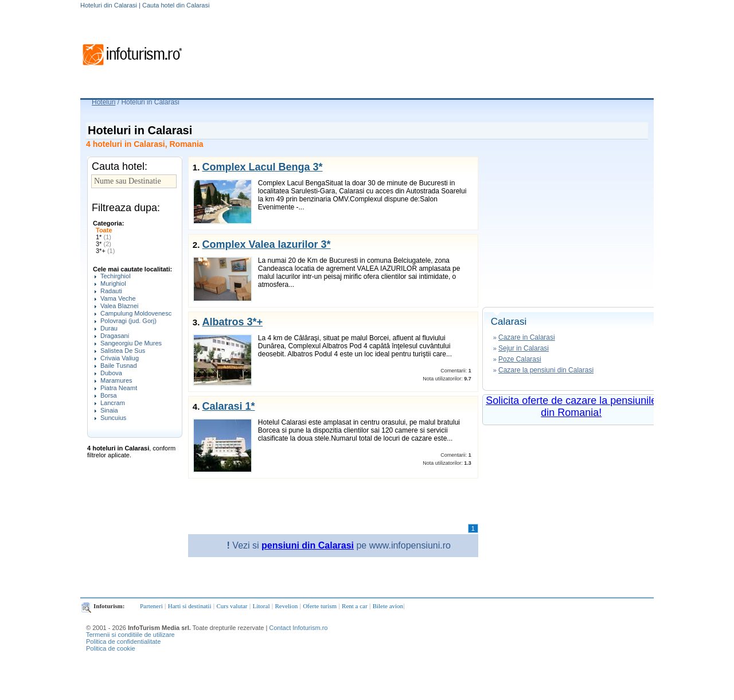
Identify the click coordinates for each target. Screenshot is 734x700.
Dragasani (115, 336)
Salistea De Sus (123, 351)
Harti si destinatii (190, 606)
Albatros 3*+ (232, 322)
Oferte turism (320, 606)
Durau (109, 328)
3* (104, 244)
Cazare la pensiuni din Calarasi (546, 370)
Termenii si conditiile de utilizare (130, 635)
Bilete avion (388, 606)
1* (104, 237)
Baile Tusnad (119, 365)
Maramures (116, 380)
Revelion (286, 606)
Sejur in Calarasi (524, 348)
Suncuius (113, 418)
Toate (104, 230)
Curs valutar (232, 606)
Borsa (109, 395)
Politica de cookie (111, 648)
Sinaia (109, 410)
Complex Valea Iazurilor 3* (266, 244)
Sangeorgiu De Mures (131, 343)
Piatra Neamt (119, 388)
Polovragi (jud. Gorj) (128, 321)
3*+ (105, 251)
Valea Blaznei (119, 306)
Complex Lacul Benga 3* (262, 167)
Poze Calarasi (520, 359)
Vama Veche (118, 298)
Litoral (261, 606)
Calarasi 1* (228, 406)
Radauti (111, 291)
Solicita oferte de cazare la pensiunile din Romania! (571, 407)
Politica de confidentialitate (123, 641)
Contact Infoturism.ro (298, 628)
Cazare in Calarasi (527, 337)
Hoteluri (104, 102)
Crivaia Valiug (120, 358)
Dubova (111, 373)
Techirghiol (116, 276)
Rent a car (355, 606)
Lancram (113, 403)
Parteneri (151, 606)
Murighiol (113, 283)
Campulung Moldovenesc (136, 313)
